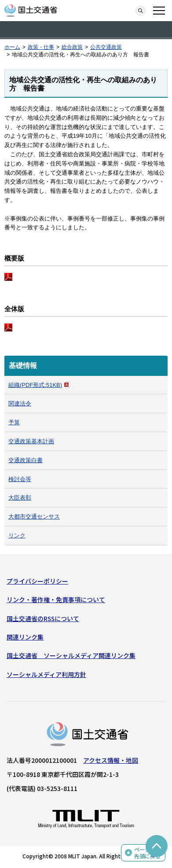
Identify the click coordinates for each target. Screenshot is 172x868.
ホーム (12, 47)
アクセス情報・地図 (111, 760)
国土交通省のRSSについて (43, 618)
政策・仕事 (41, 47)
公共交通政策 (106, 47)
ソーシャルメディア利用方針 (46, 674)
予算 (14, 422)
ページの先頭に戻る (147, 853)
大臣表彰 (20, 498)
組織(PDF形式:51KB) (40, 385)
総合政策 (72, 47)
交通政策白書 (26, 460)
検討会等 (20, 479)
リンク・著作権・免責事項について (56, 600)
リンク (17, 535)
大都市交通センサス (34, 517)
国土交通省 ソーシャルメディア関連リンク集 (71, 655)
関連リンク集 (25, 637)
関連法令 (20, 403)
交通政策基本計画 (31, 441)
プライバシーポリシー (37, 581)
